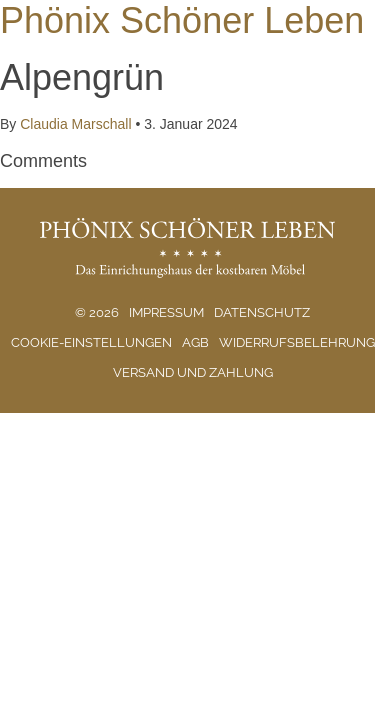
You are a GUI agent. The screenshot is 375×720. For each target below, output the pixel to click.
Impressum (166, 312)
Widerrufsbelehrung (297, 342)
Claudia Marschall (75, 124)
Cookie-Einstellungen (91, 342)
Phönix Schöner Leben (182, 20)
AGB (195, 342)
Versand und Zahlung (193, 372)
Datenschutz (262, 312)
